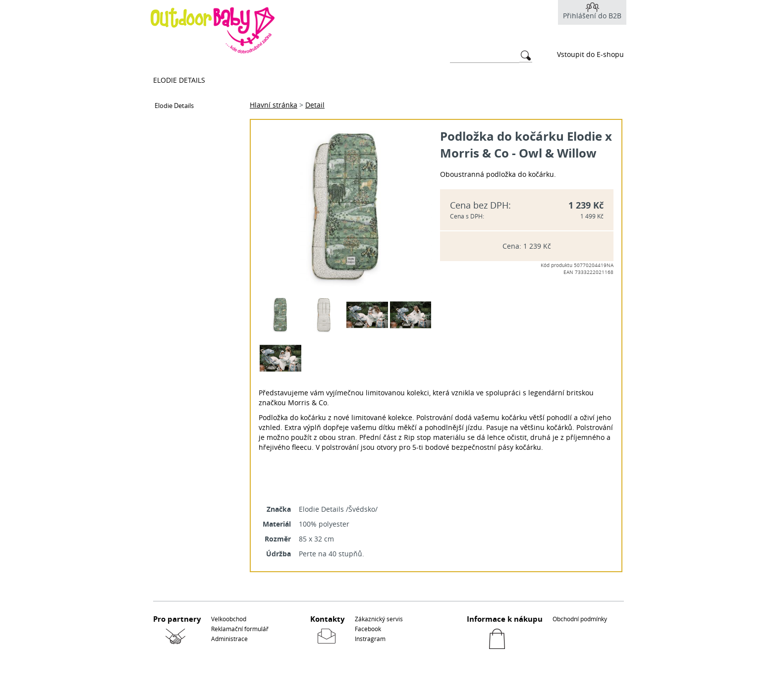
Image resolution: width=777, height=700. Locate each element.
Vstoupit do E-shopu (590, 54)
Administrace (229, 639)
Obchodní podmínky (580, 619)
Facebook (368, 629)
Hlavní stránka (274, 105)
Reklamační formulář (240, 629)
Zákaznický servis (379, 619)
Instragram (370, 639)
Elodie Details (179, 80)
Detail (315, 105)
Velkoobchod (229, 619)
